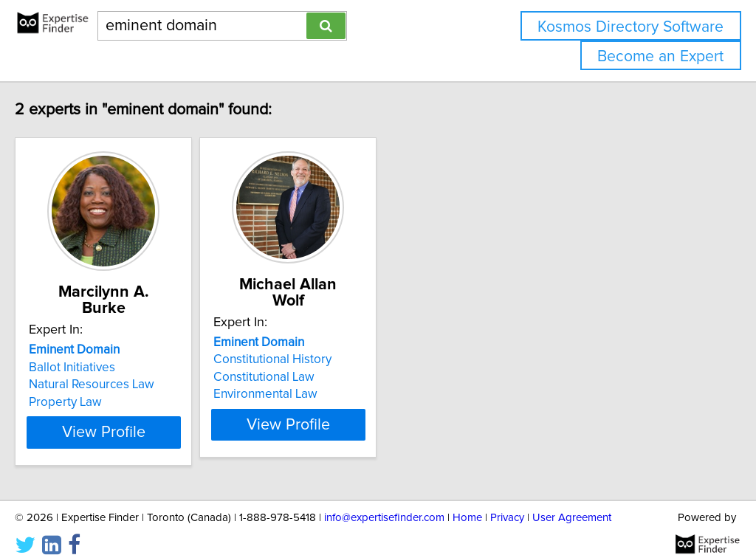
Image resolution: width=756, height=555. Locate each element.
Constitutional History (340, 343)
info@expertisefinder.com (384, 501)
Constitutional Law (332, 361)
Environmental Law (333, 378)
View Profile (153, 416)
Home (467, 501)
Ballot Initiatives (103, 351)
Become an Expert (660, 56)
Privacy (507, 501)
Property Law (96, 386)
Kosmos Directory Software (630, 27)
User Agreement (572, 501)
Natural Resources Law (123, 368)
